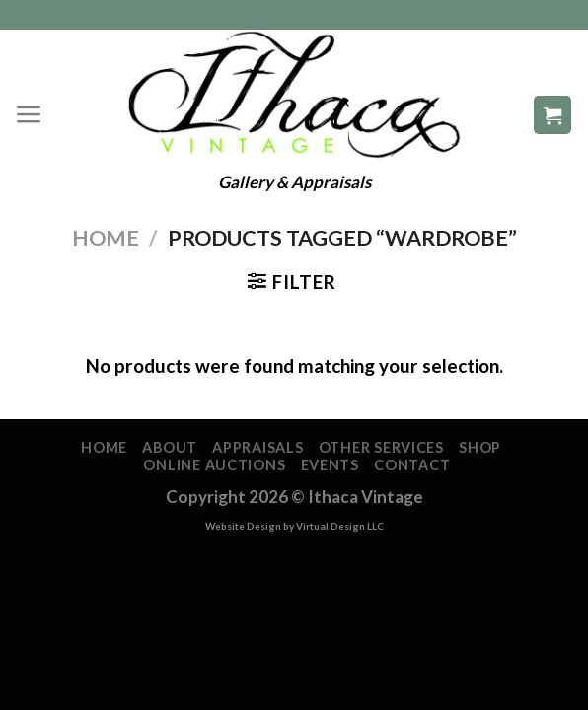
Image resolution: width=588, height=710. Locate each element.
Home (106, 238)
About (170, 447)
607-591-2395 (294, 14)
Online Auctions (214, 465)
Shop (480, 447)
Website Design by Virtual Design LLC (294, 526)
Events (330, 465)
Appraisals (257, 447)
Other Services (381, 447)
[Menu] (29, 114)
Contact (412, 465)
